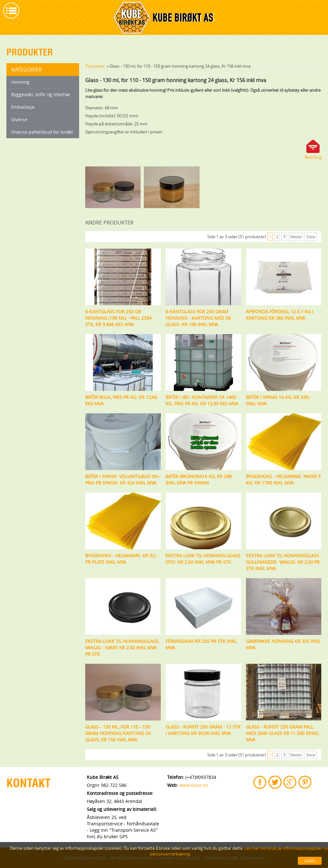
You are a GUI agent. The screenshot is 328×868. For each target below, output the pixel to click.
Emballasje (23, 107)
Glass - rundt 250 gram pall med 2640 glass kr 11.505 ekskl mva (283, 733)
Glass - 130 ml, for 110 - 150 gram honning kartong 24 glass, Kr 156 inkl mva (118, 733)
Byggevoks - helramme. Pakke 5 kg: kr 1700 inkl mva (283, 480)
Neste (296, 237)
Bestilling (313, 157)
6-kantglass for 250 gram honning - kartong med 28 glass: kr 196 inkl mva (198, 318)
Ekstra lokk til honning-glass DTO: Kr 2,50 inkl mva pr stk (203, 559)
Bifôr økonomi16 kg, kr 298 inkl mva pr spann (199, 480)
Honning (20, 82)
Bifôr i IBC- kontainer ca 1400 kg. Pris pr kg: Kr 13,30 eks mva (202, 400)
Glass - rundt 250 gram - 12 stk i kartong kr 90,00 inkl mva (203, 730)
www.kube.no (194, 785)
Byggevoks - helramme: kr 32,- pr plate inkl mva (121, 559)
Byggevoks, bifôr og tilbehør (41, 94)
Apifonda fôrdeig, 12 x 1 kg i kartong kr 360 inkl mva (280, 315)
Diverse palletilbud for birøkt (42, 132)
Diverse (19, 119)
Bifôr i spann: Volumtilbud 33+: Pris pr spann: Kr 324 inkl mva (123, 480)
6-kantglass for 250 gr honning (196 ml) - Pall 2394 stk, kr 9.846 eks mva (118, 318)
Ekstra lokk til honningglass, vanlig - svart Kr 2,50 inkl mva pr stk (122, 648)
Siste (311, 237)
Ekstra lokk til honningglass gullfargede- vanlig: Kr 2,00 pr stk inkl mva (283, 562)
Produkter (95, 66)
